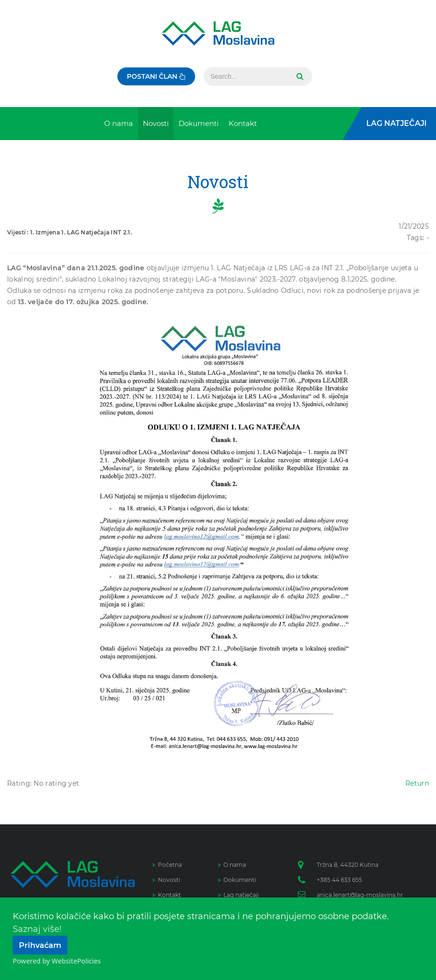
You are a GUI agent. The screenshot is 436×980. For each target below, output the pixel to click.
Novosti (166, 880)
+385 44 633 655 (339, 880)
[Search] (246, 76)
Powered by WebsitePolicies (57, 961)
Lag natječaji (238, 895)
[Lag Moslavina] (218, 33)
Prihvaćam (40, 945)
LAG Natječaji (396, 123)
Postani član (156, 76)
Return (417, 783)
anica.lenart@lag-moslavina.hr (360, 895)
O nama (232, 865)
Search (299, 76)
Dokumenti (237, 880)
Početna (167, 865)
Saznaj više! (37, 929)
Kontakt (167, 895)
